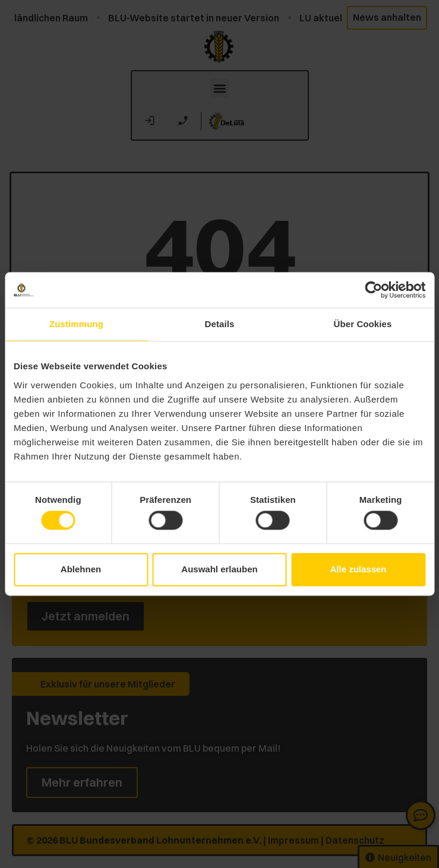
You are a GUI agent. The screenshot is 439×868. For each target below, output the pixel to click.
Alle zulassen (358, 569)
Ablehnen (81, 569)
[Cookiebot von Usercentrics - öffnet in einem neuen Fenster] (373, 290)
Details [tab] (220, 324)
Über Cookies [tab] (363, 324)
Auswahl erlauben (219, 569)
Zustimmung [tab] (76, 324)
